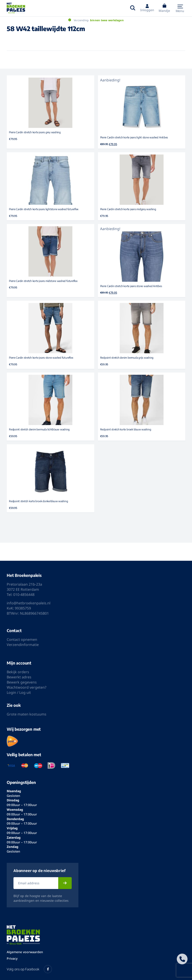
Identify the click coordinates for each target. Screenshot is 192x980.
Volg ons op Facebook (29, 969)
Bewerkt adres (19, 677)
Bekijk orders (18, 672)
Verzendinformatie (23, 645)
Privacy (12, 958)
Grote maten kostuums (27, 714)
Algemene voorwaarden (25, 952)
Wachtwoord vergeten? (27, 687)
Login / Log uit (19, 692)
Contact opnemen (22, 639)
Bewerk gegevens (22, 682)
